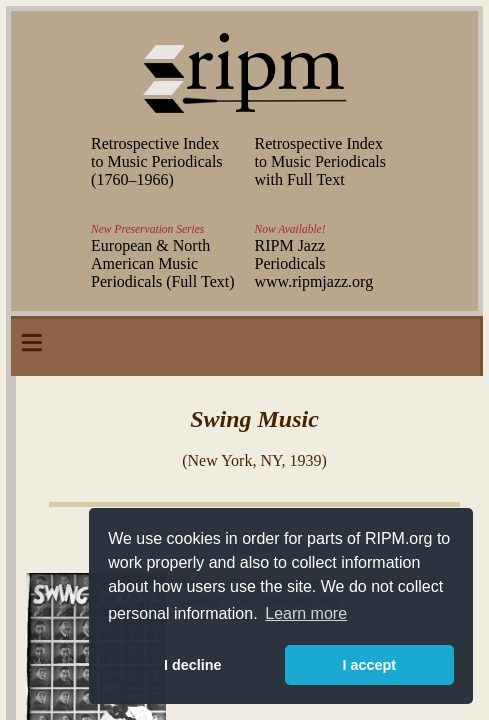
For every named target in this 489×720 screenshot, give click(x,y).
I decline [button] (193, 665)
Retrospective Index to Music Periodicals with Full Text (321, 161)
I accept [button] (369, 665)
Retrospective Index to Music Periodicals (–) (157, 161)
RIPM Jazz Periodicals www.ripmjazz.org (314, 263)
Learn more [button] (306, 613)
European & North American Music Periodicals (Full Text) (162, 263)
